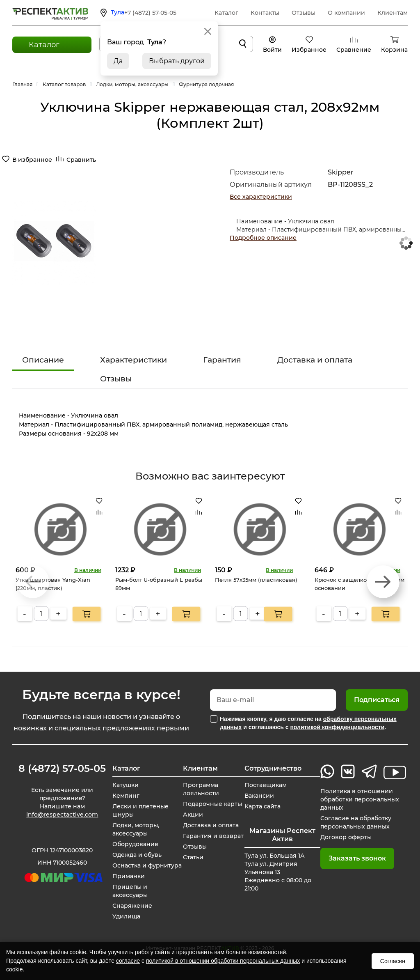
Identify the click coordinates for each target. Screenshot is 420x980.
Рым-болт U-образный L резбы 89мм (159, 584)
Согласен (393, 961)
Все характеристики (261, 197)
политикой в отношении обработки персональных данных (223, 961)
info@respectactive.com (62, 815)
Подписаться (377, 700)
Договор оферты (346, 837)
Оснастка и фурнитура (147, 865)
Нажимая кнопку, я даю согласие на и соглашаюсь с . (308, 723)
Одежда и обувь (137, 855)
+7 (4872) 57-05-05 (150, 13)
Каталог (226, 13)
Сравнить (81, 160)
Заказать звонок (357, 858)
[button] (383, 582)
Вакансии (259, 796)
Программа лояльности (201, 789)
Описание (43, 360)
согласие (128, 961)
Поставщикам (266, 785)
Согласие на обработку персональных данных (356, 822)
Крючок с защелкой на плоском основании (360, 584)
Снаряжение (132, 906)
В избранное (32, 160)
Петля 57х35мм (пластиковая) (256, 580)
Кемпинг (126, 796)
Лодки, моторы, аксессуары (136, 829)
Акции (193, 815)
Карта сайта (262, 806)
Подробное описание (263, 238)
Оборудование (135, 844)
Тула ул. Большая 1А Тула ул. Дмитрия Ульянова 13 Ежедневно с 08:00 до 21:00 (278, 872)
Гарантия (222, 360)
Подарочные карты (212, 804)
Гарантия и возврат (213, 836)
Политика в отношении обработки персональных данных (360, 799)
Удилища (126, 916)
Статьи (193, 857)
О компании (346, 13)
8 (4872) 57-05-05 (62, 769)
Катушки (126, 785)
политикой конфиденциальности (337, 727)
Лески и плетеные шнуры (140, 810)
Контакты (265, 13)
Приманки (129, 876)
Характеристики (134, 360)
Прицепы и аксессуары (130, 891)
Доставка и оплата (315, 360)
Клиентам (393, 13)
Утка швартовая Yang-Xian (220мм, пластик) (53, 584)
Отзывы (304, 13)
